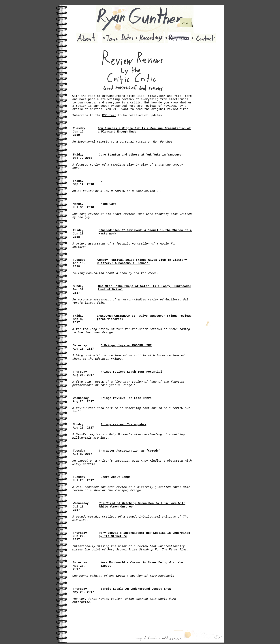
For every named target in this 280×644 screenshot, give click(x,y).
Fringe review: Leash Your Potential (131, 372)
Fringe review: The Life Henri (126, 398)
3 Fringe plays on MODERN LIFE (126, 346)
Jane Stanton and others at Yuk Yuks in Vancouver (141, 155)
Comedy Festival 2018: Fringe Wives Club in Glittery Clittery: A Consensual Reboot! (142, 262)
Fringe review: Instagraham (124, 425)
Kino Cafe (109, 204)
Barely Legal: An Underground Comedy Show (136, 589)
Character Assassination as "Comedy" (130, 451)
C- (103, 181)
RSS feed (109, 115)
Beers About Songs (116, 477)
